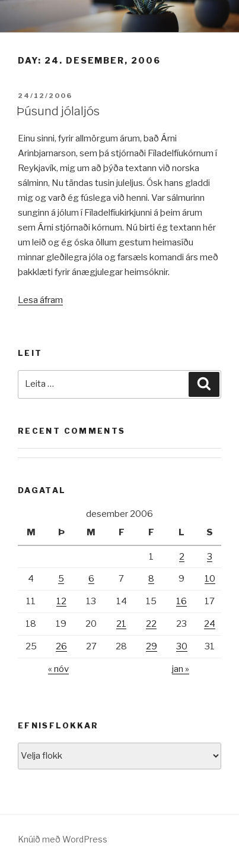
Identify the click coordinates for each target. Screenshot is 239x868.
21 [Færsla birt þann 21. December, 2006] (121, 624)
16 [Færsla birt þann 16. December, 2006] (181, 601)
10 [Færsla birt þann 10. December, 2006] (210, 579)
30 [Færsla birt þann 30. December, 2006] (182, 646)
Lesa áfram (40, 300)
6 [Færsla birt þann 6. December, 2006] (91, 579)
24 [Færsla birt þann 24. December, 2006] (210, 624)
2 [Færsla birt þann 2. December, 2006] (182, 557)
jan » (181, 669)
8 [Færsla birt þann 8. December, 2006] (151, 579)
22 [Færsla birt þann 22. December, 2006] (151, 624)
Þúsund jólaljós (58, 111)
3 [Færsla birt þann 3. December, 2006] (210, 557)
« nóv (58, 669)
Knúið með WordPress (63, 839)
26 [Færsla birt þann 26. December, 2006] (61, 646)
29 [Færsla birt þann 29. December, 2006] (152, 646)
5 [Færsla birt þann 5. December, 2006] (61, 579)
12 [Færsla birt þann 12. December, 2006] (61, 601)
